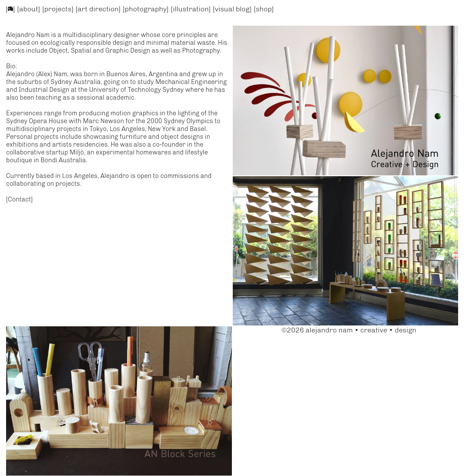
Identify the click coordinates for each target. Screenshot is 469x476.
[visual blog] (232, 9)
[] (10, 9)
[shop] (264, 9)
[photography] (146, 9)
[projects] (58, 9)
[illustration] (191, 9)
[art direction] (98, 9)
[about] (29, 9)
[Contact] (19, 199)
